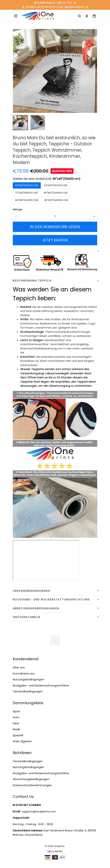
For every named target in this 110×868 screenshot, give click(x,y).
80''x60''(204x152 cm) (56, 193)
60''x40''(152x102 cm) (66, 179)
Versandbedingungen (28, 691)
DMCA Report (55, 851)
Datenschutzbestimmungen (32, 785)
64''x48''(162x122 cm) (56, 185)
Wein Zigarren (22, 741)
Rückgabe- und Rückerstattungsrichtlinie (41, 685)
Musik (16, 729)
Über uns (19, 667)
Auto (16, 717)
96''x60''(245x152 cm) (56, 200)
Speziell (18, 735)
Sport (17, 711)
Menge (17, 209)
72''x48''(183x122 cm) (26, 193)
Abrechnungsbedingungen (31, 779)
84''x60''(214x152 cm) (27, 200)
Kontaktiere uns (24, 673)
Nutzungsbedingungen (28, 679)
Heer (16, 723)
